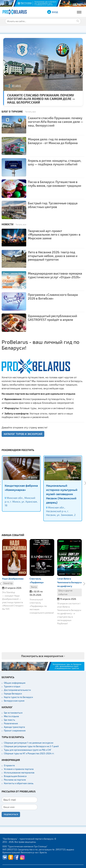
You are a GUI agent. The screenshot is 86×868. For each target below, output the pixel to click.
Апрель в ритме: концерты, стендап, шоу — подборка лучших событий (55, 162)
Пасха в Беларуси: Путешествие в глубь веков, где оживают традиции (54, 184)
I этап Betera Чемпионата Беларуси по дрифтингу (69, 582)
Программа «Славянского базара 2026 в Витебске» (53, 296)
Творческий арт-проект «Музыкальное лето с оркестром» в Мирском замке (54, 235)
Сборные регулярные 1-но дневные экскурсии (29, 743)
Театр (34, 587)
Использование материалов (19, 773)
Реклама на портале (15, 780)
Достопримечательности (17, 690)
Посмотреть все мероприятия (42, 656)
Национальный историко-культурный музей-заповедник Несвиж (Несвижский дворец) (62, 494)
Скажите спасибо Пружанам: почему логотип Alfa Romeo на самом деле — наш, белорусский (41, 99)
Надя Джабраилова (13, 579)
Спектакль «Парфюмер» (37, 580)
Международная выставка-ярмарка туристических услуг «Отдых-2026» (55, 275)
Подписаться (11, 814)
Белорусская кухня (14, 701)
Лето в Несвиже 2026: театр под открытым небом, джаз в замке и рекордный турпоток (53, 256)
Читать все (30, 112)
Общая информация (15, 683)
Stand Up (8, 583)
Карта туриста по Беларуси (18, 697)
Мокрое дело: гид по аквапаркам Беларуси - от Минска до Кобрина (53, 141)
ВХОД (55, 12)
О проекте (9, 765)
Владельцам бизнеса (15, 776)
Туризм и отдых (12, 686)
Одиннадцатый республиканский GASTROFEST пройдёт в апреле (52, 318)
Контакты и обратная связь (19, 783)
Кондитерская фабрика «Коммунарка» (21, 488)
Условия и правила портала (19, 769)
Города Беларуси (13, 693)
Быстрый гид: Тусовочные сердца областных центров (53, 205)
